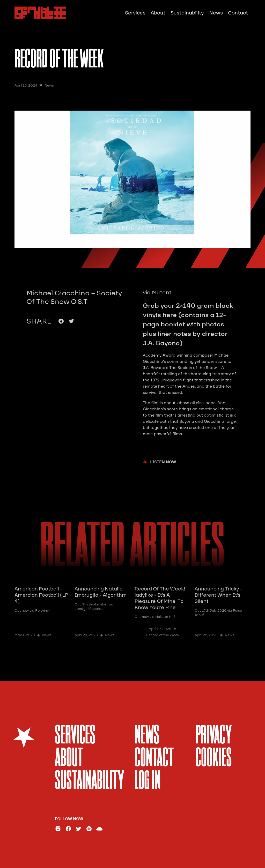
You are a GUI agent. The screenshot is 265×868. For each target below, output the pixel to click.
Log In (148, 782)
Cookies (214, 759)
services (75, 736)
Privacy (214, 736)
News (216, 13)
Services (135, 13)
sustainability (90, 782)
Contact (238, 13)
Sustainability (187, 13)
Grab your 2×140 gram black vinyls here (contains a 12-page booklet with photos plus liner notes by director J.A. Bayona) (188, 325)
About (158, 13)
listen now (163, 462)
